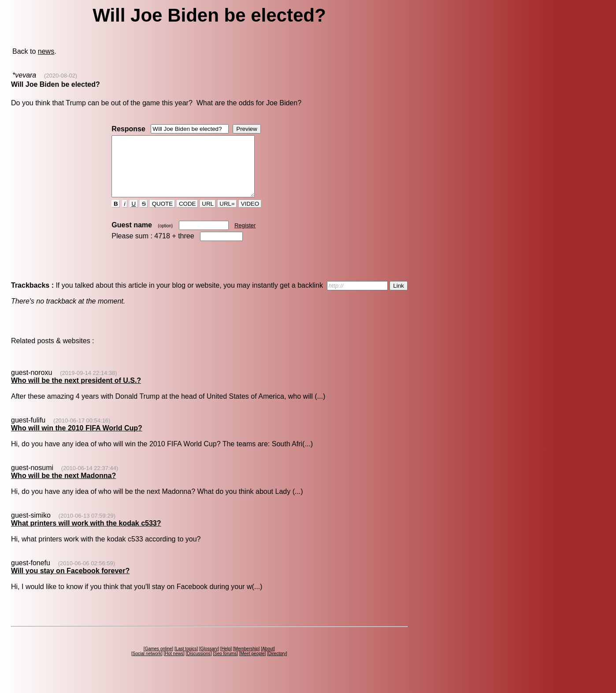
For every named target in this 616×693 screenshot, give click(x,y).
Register (245, 237)
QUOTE (162, 216)
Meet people (252, 665)
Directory (277, 665)
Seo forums (225, 665)
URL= (227, 216)
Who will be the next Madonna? (63, 487)
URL (208, 216)
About (268, 661)
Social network (147, 665)
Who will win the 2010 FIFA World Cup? (77, 440)
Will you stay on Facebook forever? (70, 583)
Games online (159, 661)
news (46, 51)
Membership (247, 661)
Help (226, 661)
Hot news (174, 665)
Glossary (209, 661)
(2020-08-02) (61, 76)
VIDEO (250, 216)
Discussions (199, 665)
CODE (187, 216)
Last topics (186, 661)
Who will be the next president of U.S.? (76, 392)
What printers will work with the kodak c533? (86, 535)
